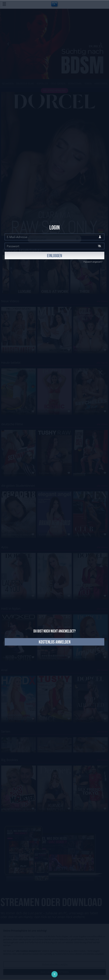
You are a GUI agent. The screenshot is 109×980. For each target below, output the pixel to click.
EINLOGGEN (54, 256)
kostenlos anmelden (55, 642)
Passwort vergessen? (93, 262)
